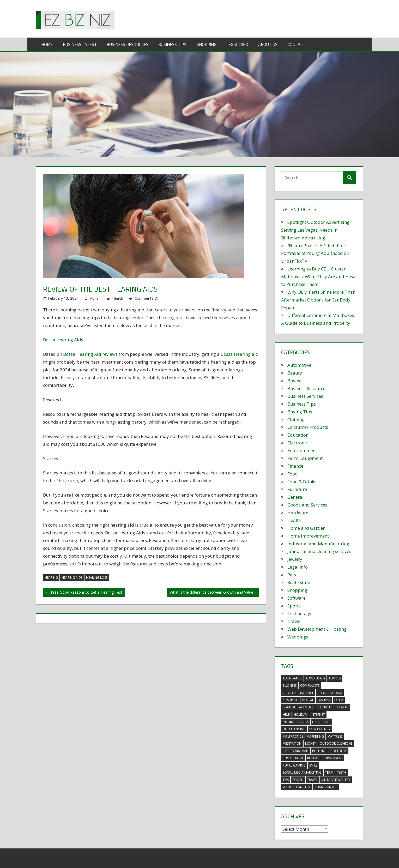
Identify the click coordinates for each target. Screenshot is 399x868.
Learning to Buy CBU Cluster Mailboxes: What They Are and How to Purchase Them (318, 277)
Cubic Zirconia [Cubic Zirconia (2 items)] (330, 693)
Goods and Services (307, 505)
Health (118, 298)
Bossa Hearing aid (240, 354)
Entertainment (302, 451)
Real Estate (299, 582)
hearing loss (97, 578)
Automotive (299, 365)
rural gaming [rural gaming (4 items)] (294, 765)
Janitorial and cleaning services (319, 551)
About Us (268, 44)
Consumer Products (308, 427)
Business (297, 381)
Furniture (297, 489)
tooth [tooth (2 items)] (298, 780)
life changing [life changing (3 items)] (294, 729)
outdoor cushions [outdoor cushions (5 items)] (336, 743)
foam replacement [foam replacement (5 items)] (298, 707)
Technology (299, 613)
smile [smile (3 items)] (313, 765)
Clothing (296, 420)
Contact (296, 44)
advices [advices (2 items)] (335, 678)
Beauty (295, 373)
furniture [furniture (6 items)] (325, 707)
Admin (95, 298)
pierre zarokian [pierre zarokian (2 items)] (296, 751)
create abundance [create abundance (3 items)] (298, 693)
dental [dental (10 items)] (308, 700)
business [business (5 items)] (290, 686)
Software (297, 598)
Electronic (298, 443)
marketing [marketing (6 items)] (315, 736)
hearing (51, 578)
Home (47, 44)
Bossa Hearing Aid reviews (90, 354)
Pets (292, 575)
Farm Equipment (305, 458)
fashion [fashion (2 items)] (324, 700)
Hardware (298, 513)
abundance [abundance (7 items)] (292, 678)
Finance (295, 466)
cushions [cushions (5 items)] (291, 700)
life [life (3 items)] (328, 722)
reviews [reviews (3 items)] (313, 758)
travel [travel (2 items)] (313, 780)
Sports (294, 606)
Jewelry (295, 559)
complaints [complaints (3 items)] (310, 686)
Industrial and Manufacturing (318, 544)
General (295, 497)
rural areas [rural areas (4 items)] (333, 758)
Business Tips (172, 44)
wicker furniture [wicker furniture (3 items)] (297, 787)
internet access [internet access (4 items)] (296, 722)
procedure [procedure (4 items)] (338, 751)
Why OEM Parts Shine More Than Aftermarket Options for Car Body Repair (318, 300)
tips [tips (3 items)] (286, 780)
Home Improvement (308, 536)
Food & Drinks (302, 482)
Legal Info (237, 44)
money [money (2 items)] (311, 743)
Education (298, 435)
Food (293, 474)
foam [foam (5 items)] (339, 700)
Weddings (298, 637)
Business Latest (80, 44)
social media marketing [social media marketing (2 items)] (302, 772)
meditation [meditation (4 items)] (292, 743)
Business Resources (128, 44)
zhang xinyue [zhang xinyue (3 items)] (326, 787)
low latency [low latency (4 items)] (320, 729)
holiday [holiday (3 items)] (300, 715)
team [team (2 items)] (329, 772)
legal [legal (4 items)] (317, 722)
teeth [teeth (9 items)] (341, 772)
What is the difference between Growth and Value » (213, 592)
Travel (294, 621)
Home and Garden (306, 528)
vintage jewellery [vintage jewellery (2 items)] (336, 780)
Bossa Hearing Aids (63, 340)
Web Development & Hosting (317, 629)
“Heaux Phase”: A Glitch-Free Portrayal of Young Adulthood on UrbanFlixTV (315, 253)
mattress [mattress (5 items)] (335, 736)
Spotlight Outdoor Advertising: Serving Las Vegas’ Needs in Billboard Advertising (316, 230)
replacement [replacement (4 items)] (293, 758)
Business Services (305, 396)
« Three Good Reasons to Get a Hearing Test (84, 592)
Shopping (207, 44)
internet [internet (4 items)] (318, 715)
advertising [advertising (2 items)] (315, 678)
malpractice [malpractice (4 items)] (293, 736)
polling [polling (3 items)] (319, 751)
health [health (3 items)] (343, 707)
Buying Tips (300, 412)
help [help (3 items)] (286, 715)
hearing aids (72, 578)
